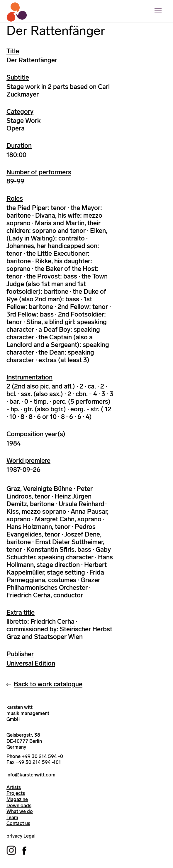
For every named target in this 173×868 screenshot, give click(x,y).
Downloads (19, 805)
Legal (29, 836)
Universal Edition (31, 663)
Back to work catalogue (48, 684)
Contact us (18, 823)
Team (12, 817)
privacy (14, 836)
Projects (16, 793)
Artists (14, 787)
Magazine (17, 799)
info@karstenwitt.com (31, 775)
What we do (20, 811)
